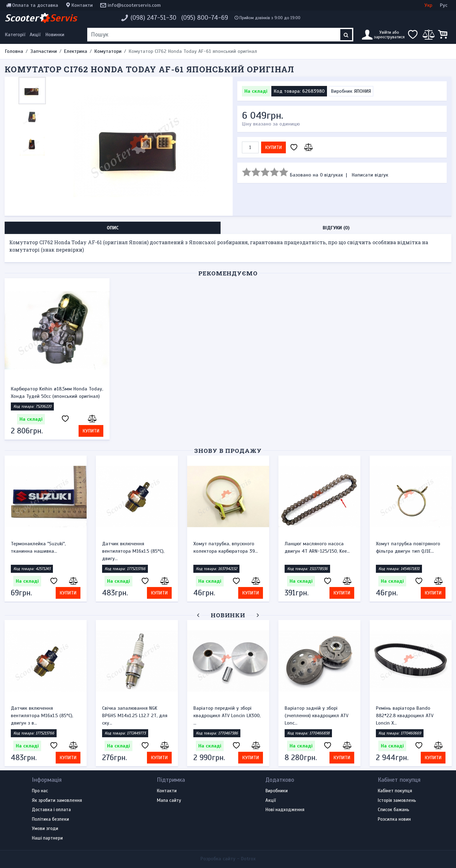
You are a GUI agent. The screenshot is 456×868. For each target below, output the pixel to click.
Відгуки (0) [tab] (336, 228)
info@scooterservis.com (134, 5)
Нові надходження (285, 810)
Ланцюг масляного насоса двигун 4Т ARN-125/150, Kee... (317, 547)
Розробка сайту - (228, 859)
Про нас (40, 791)
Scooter (41, 18)
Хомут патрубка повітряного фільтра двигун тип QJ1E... (408, 547)
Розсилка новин (394, 819)
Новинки (55, 35)
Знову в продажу (228, 451)
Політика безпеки (50, 819)
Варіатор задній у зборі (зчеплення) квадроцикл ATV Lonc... (316, 716)
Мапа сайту (169, 801)
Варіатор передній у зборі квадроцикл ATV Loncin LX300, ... (227, 716)
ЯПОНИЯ (362, 91)
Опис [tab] (113, 228)
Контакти (82, 5)
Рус (444, 5)
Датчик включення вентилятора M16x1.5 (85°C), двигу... (133, 551)
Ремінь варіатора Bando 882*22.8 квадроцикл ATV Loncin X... (405, 716)
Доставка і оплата (51, 810)
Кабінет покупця (395, 791)
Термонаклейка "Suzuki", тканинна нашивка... (38, 547)
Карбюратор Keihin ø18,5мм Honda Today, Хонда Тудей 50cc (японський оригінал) (57, 393)
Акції (35, 35)
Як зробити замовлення (57, 801)
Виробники (277, 791)
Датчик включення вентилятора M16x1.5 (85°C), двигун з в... (42, 716)
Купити (273, 147)
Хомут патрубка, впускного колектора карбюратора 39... (226, 547)
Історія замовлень (397, 801)
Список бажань (394, 810)
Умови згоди (45, 829)
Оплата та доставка (35, 5)
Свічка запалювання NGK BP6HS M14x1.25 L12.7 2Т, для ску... (135, 716)
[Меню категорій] (16, 35)
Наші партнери (47, 838)
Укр (428, 5)
